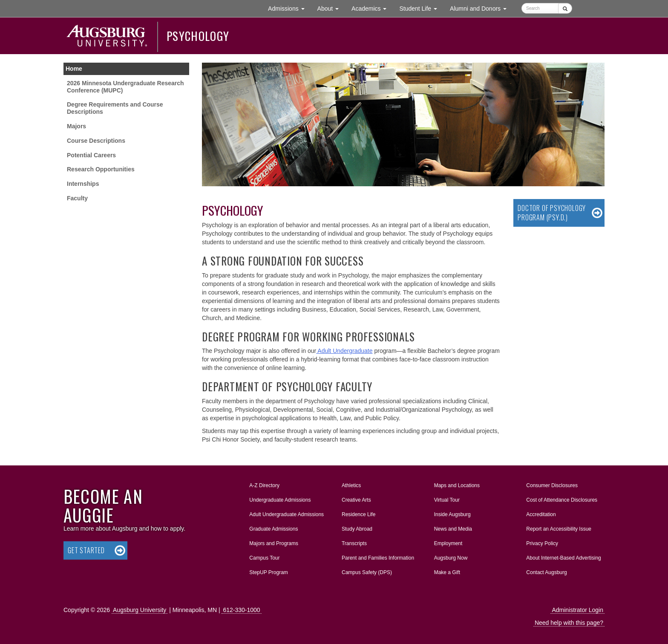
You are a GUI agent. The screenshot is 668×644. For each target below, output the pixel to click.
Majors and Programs (274, 542)
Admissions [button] (289, 8)
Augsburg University (140, 610)
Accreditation (541, 514)
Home (74, 69)
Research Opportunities (101, 169)
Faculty (77, 198)
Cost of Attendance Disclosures (562, 500)
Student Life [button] (421, 8)
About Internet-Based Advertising (563, 558)
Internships (83, 184)
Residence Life (358, 514)
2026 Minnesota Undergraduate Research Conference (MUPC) (125, 87)
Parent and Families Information (378, 558)
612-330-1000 (241, 610)
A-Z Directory (264, 485)
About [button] (331, 10)
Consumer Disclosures (552, 485)
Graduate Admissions (274, 529)
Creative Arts (356, 500)
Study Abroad (357, 529)
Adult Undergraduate (344, 351)
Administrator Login (577, 610)
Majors (76, 126)
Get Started (86, 550)
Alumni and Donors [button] (481, 8)
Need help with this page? (569, 623)
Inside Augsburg (452, 514)
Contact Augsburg (546, 572)
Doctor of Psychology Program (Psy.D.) (552, 213)
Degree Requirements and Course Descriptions (115, 108)
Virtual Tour (447, 500)
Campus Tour (264, 558)
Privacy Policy (542, 543)
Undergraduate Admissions (280, 500)
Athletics (351, 485)
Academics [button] (372, 8)
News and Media (453, 529)
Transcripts (354, 543)
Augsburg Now (451, 558)
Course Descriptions (96, 141)
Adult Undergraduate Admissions (286, 514)
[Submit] (565, 8)
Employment (448, 543)
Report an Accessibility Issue (559, 529)
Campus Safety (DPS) (367, 572)
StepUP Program (269, 572)
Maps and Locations (457, 485)
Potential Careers (91, 155)
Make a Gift (447, 572)
